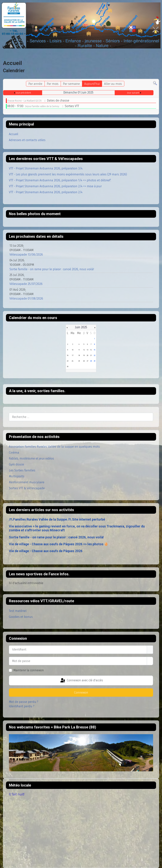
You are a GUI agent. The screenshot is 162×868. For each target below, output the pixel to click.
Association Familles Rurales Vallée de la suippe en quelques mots (54, 447)
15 (94, 350)
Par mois (53, 84)
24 (72, 361)
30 (68, 367)
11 (79, 350)
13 (87, 350)
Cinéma (14, 453)
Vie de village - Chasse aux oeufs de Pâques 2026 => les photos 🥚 (59, 544)
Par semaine (71, 84)
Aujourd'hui (92, 84)
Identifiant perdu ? (22, 706)
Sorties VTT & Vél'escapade (27, 488)
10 (73, 350)
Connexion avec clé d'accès (81, 681)
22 (94, 355)
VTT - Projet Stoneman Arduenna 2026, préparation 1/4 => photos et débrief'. (60, 180)
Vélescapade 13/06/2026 (26, 255)
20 (87, 355)
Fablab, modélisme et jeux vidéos (31, 458)
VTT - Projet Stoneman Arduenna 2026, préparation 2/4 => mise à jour (55, 186)
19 (84, 355)
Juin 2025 (81, 327)
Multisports (17, 476)
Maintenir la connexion (29, 670)
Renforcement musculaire (27, 482)
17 (73, 355)
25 (79, 361)
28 (91, 361)
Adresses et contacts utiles (27, 140)
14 (91, 350)
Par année (35, 84)
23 (68, 361)
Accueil (14, 134)
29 (94, 361)
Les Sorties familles (22, 470)
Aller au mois (113, 84)
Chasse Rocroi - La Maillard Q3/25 (24, 101)
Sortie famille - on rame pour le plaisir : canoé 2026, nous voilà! (56, 537)
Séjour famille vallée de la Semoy (42, 106)
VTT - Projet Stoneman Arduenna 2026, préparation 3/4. (46, 168)
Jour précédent (23, 93)
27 (87, 361)
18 (79, 355)
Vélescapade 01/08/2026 (26, 299)
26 (84, 361)
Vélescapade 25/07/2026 (26, 284)
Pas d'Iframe (81, 753)
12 (84, 350)
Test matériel (18, 611)
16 (68, 355)
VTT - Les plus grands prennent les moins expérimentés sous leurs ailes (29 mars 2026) (68, 174)
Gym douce (16, 464)
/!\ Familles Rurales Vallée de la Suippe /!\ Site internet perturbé (57, 519)
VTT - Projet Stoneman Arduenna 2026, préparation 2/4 (46, 192)
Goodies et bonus (21, 617)
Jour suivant (133, 93)
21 (91, 355)
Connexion (81, 693)
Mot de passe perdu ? (24, 702)
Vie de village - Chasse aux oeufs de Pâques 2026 (46, 551)
